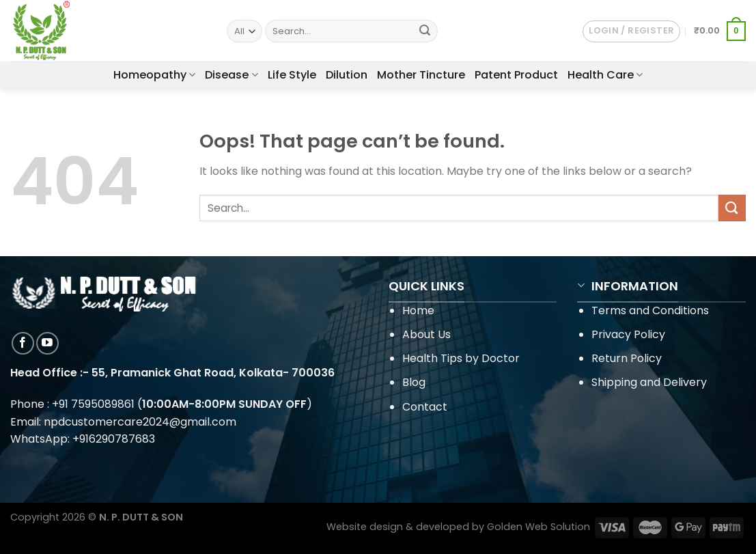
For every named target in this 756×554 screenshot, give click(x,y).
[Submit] (425, 31)
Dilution (347, 75)
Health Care (605, 75)
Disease (231, 75)
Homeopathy (154, 75)
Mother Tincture (421, 75)
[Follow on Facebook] (23, 343)
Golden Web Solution (538, 527)
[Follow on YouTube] (47, 343)
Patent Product (516, 75)
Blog (414, 382)
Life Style (292, 75)
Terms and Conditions (650, 310)
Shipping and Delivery (649, 382)
